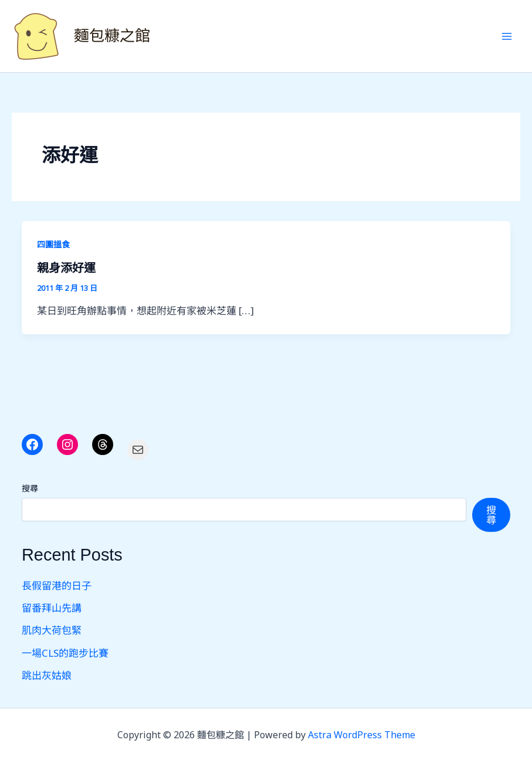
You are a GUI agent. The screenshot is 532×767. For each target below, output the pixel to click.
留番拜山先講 (52, 608)
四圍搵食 (53, 244)
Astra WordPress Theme (362, 735)
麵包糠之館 (112, 36)
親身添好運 (66, 268)
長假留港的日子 (57, 586)
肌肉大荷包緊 (52, 630)
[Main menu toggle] (507, 36)
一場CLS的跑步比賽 (65, 653)
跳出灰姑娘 (47, 675)
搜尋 (30, 488)
